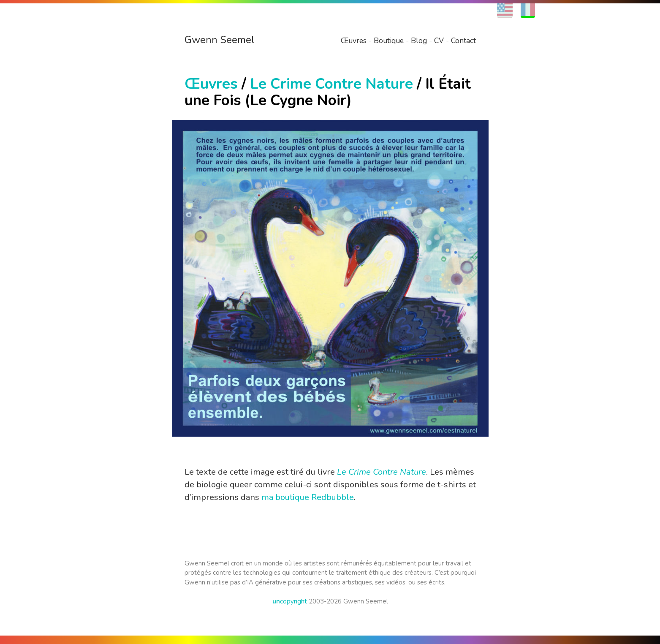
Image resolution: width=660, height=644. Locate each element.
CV (439, 41)
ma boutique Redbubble (308, 497)
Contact (463, 41)
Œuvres (354, 41)
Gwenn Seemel (220, 40)
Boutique (389, 41)
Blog (419, 41)
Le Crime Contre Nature (331, 84)
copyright (290, 601)
